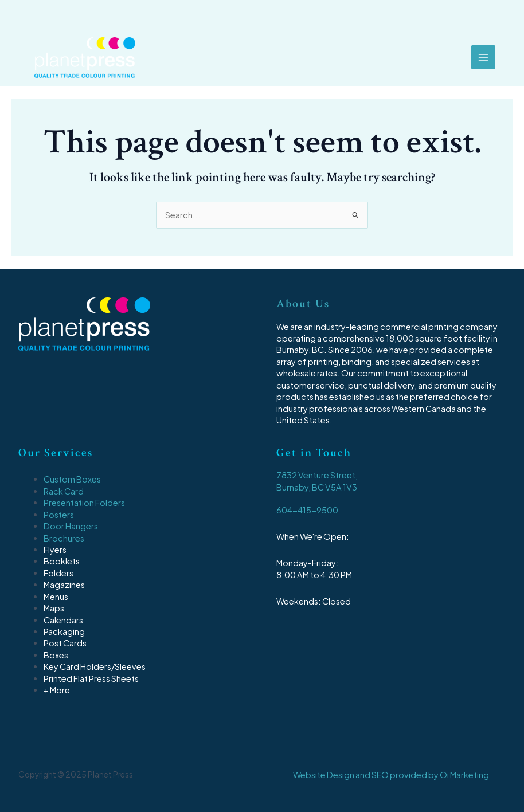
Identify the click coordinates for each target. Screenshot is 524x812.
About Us (303, 304)
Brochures (64, 538)
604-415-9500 (307, 510)
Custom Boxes (72, 479)
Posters (59, 515)
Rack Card (64, 491)
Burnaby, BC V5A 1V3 (317, 487)
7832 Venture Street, (317, 475)
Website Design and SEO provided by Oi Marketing (391, 775)
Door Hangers (71, 526)
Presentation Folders (84, 503)
